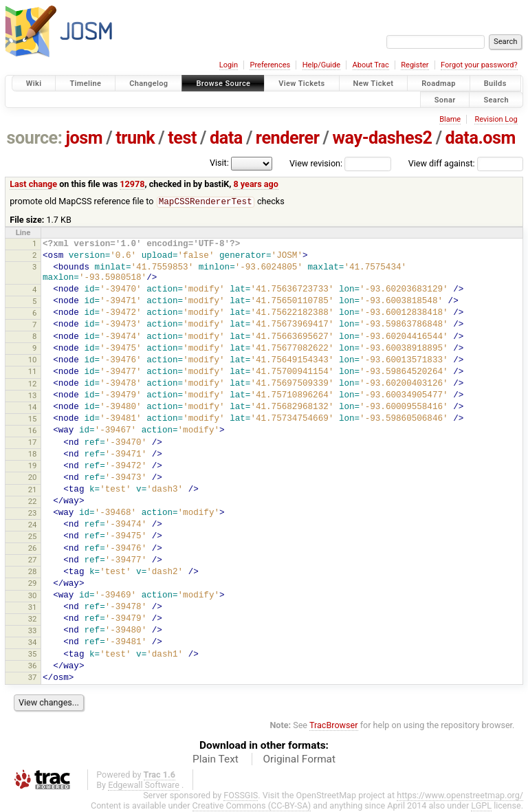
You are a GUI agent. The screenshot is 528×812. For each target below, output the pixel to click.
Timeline (85, 84)
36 (33, 666)
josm (84, 138)
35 (33, 655)
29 (33, 584)
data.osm (481, 138)
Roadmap (439, 84)
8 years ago (255, 184)
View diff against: (466, 163)
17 (33, 443)
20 (33, 478)
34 (33, 643)
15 (33, 419)
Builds (495, 84)
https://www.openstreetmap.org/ (460, 796)
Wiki (34, 84)
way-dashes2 (383, 138)
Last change (33, 184)
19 (33, 466)
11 (33, 372)
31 (33, 608)
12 (33, 384)
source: (35, 138)
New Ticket (374, 84)
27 (33, 560)
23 (33, 514)
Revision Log (496, 119)
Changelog (148, 84)
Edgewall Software (144, 786)
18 (33, 454)
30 (33, 596)
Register (415, 65)
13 (33, 396)
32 (33, 619)
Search (496, 99)
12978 (132, 184)
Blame (450, 119)
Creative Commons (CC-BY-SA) (252, 806)
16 (33, 431)
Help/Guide (321, 65)
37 (33, 678)
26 (33, 549)
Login (229, 65)
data (226, 138)
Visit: (219, 163)
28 (33, 572)
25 (33, 537)
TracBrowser (334, 726)
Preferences (270, 65)
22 (33, 502)
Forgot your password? (479, 65)
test (182, 138)
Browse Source (223, 84)
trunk (135, 138)
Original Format (299, 760)
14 (33, 408)
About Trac (371, 65)
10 (33, 360)
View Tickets (301, 84)
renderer (288, 138)
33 (33, 631)
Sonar (445, 99)
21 (33, 490)
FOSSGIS (241, 796)
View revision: (316, 163)
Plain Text (216, 760)
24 (33, 525)
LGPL (481, 806)
